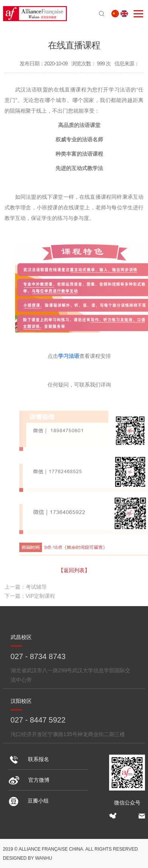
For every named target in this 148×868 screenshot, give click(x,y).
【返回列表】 (74, 570)
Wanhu (44, 858)
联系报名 (29, 759)
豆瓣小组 (29, 801)
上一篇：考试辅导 (26, 587)
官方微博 (29, 780)
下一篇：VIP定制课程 (30, 596)
